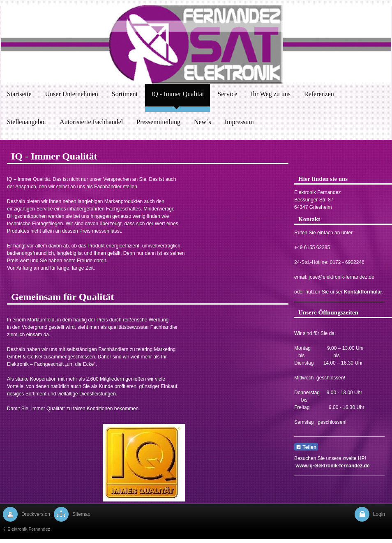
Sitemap (81, 514)
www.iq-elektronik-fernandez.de (332, 466)
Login (379, 514)
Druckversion (36, 514)
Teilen (306, 447)
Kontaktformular (363, 292)
